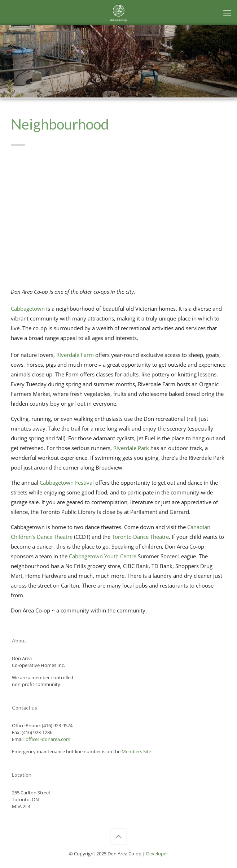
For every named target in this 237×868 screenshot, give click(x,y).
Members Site (136, 751)
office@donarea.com (48, 739)
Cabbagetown (28, 309)
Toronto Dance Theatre (140, 537)
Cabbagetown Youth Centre (103, 556)
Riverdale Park (131, 448)
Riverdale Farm (75, 355)
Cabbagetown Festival (67, 483)
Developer (157, 854)
